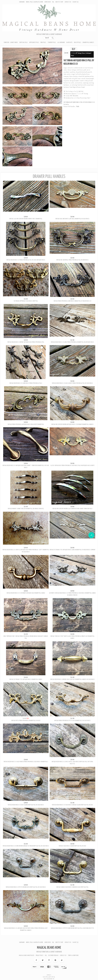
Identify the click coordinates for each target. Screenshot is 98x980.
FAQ (53, 2)
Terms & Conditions (73, 955)
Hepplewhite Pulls (34, 42)
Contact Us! (68, 2)
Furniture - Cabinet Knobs (11, 42)
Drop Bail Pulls (24, 42)
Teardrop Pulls (52, 42)
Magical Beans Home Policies (27, 955)
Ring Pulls (43, 42)
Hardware (22, 2)
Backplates (69, 42)
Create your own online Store (49, 979)
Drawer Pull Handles (88, 42)
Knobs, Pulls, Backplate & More (35, 2)
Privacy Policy (40, 955)
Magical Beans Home (49, 948)
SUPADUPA (49, 977)
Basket (76, 2)
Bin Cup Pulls (78, 42)
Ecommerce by (49, 975)
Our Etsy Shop (59, 2)
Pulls (78, 107)
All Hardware (61, 42)
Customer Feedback (53, 955)
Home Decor (48, 2)
